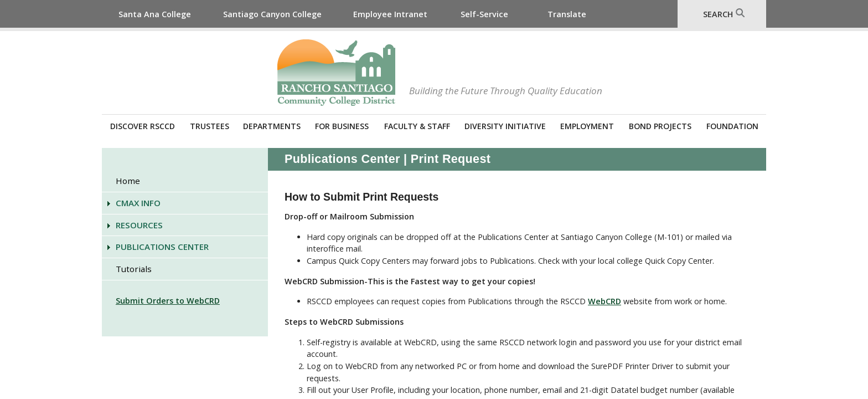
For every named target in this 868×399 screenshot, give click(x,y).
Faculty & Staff (417, 126)
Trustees (210, 126)
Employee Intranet (390, 14)
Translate (567, 14)
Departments (272, 126)
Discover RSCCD (143, 126)
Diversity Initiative (505, 126)
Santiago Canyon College (272, 14)
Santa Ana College (155, 14)
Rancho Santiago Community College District (336, 73)
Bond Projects (660, 126)
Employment (587, 126)
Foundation (732, 126)
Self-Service (484, 14)
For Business (342, 126)
